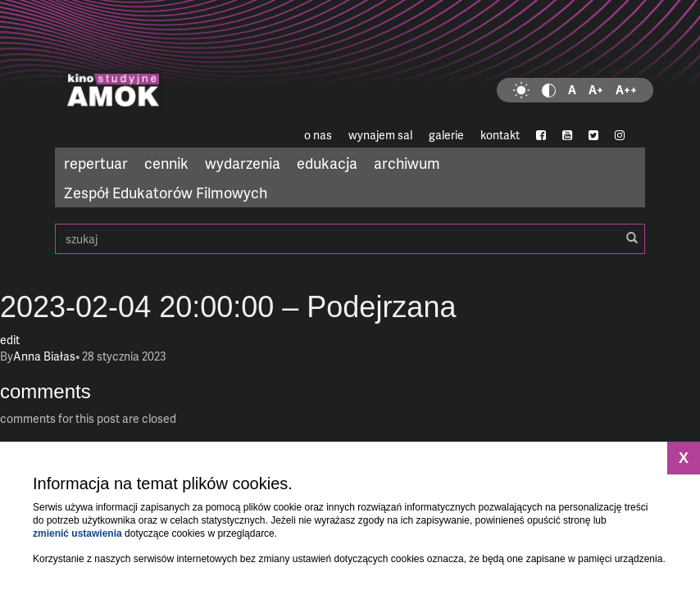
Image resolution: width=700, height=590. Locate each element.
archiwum (407, 163)
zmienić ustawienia (77, 533)
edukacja (327, 163)
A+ (596, 90)
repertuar (96, 163)
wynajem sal (380, 135)
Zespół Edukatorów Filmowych (166, 192)
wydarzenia (243, 163)
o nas (318, 135)
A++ (626, 90)
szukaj (350, 239)
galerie (446, 135)
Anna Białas (44, 356)
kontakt (500, 135)
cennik (166, 163)
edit (10, 340)
